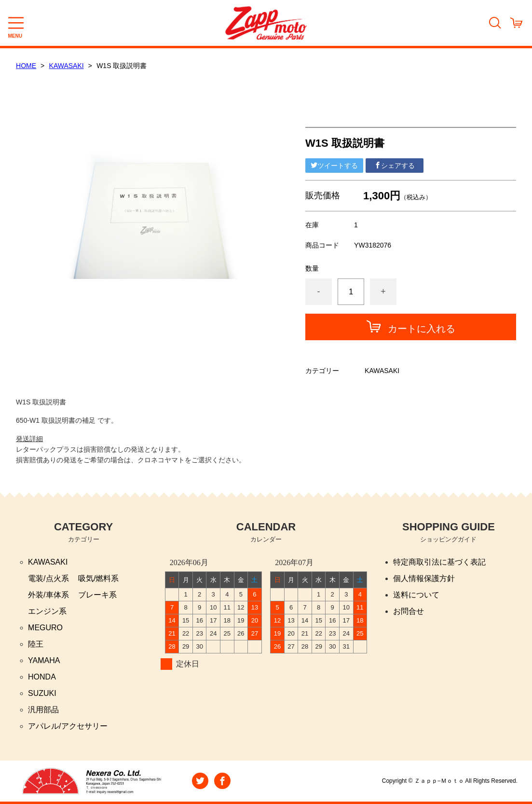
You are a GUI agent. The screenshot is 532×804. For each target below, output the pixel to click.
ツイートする (334, 166)
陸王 (36, 644)
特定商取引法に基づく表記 (439, 562)
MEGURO (45, 628)
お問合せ (409, 611)
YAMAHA (44, 660)
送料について (416, 595)
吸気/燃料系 (98, 578)
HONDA (42, 677)
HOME (26, 66)
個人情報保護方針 (424, 578)
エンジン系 (47, 611)
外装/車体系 (48, 595)
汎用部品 (43, 710)
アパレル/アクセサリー (68, 726)
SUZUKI (42, 693)
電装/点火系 (48, 578)
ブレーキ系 (97, 595)
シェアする (395, 166)
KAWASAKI (67, 66)
